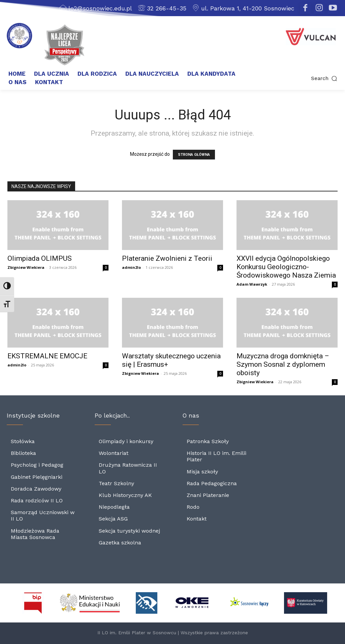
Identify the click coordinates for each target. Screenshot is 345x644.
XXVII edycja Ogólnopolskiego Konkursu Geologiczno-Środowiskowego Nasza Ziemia (286, 267)
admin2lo (131, 267)
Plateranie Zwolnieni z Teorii (167, 258)
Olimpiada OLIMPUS (40, 258)
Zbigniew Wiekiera (26, 267)
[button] (307, 78)
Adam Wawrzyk (252, 284)
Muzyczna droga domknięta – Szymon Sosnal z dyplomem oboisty (283, 364)
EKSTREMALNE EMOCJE (47, 356)
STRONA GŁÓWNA (194, 155)
